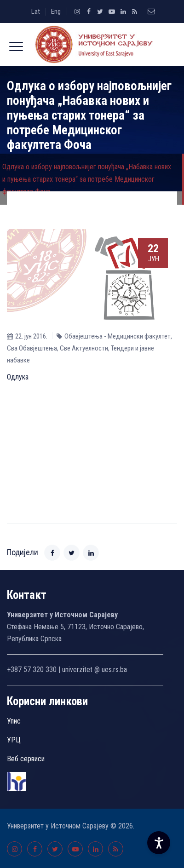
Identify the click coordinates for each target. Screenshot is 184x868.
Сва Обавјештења (32, 348)
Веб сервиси (26, 759)
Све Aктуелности (84, 348)
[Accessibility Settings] (159, 843)
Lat (36, 11)
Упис (14, 721)
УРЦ (14, 740)
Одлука (18, 377)
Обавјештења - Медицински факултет (118, 336)
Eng (56, 11)
